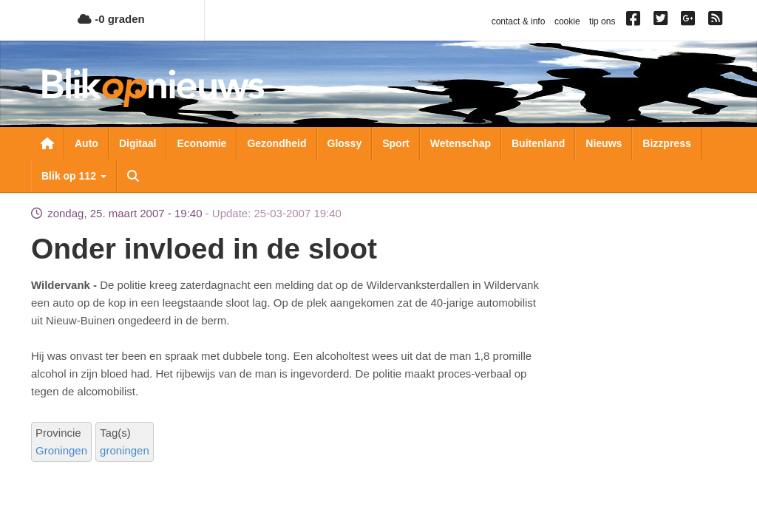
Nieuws (604, 143)
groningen (125, 450)
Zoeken (133, 176)
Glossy (345, 143)
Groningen (61, 450)
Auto (86, 143)
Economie (201, 143)
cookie (567, 21)
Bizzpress (666, 143)
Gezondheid (276, 143)
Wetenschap (461, 143)
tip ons (602, 21)
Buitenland (538, 143)
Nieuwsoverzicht (47, 143)
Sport (396, 143)
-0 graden (111, 19)
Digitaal (138, 143)
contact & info (519, 21)
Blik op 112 (74, 176)
